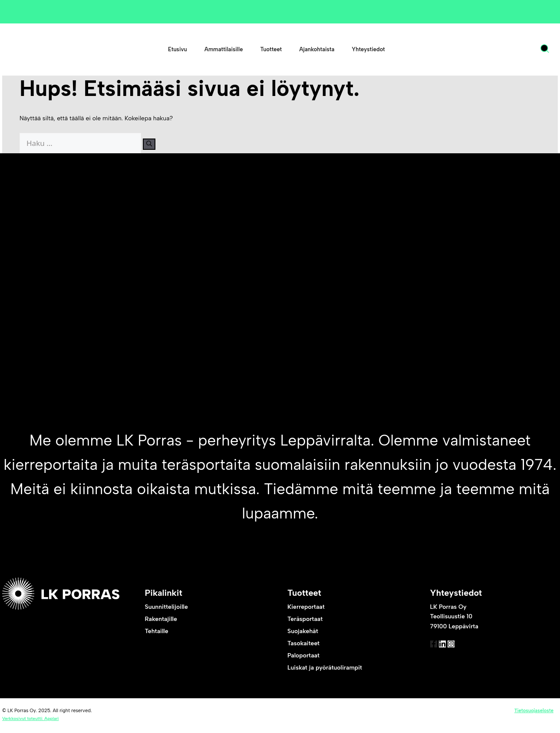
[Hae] (155, 144)
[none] (521, 50)
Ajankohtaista (317, 49)
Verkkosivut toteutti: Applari (30, 720)
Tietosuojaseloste (534, 712)
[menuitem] (517, 50)
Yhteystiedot (368, 49)
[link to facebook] (438, 650)
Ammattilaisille (224, 49)
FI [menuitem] (513, 50)
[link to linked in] (455, 650)
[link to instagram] (473, 650)
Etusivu (178, 49)
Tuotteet (271, 49)
